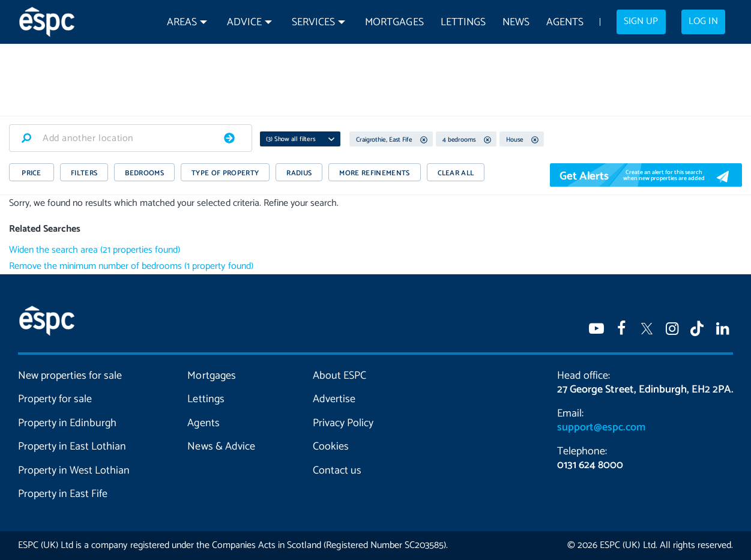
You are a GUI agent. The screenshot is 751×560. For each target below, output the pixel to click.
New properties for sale (70, 376)
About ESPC (339, 376)
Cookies (331, 447)
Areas (182, 23)
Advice (244, 23)
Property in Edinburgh (67, 423)
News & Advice (221, 447)
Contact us (337, 471)
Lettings (463, 23)
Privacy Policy (343, 423)
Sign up (641, 22)
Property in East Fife (63, 494)
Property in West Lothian (74, 471)
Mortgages (394, 23)
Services (313, 23)
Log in (703, 22)
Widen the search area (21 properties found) (95, 250)
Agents (565, 23)
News (516, 23)
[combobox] (131, 138)
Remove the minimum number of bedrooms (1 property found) (131, 266)
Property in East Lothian (72, 447)
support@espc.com (601, 427)
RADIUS (299, 173)
